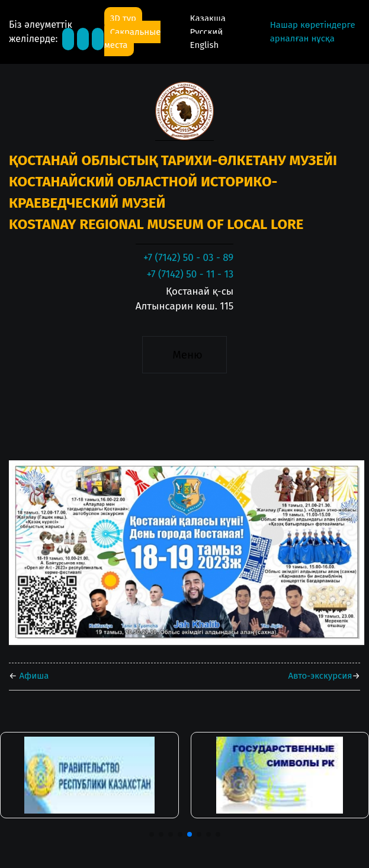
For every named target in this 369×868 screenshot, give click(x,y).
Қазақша (208, 18)
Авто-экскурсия (320, 676)
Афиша (33, 676)
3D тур (123, 18)
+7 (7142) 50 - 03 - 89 (188, 258)
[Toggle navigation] (184, 355)
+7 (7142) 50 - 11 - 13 (190, 274)
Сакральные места (133, 39)
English (205, 45)
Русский (207, 32)
